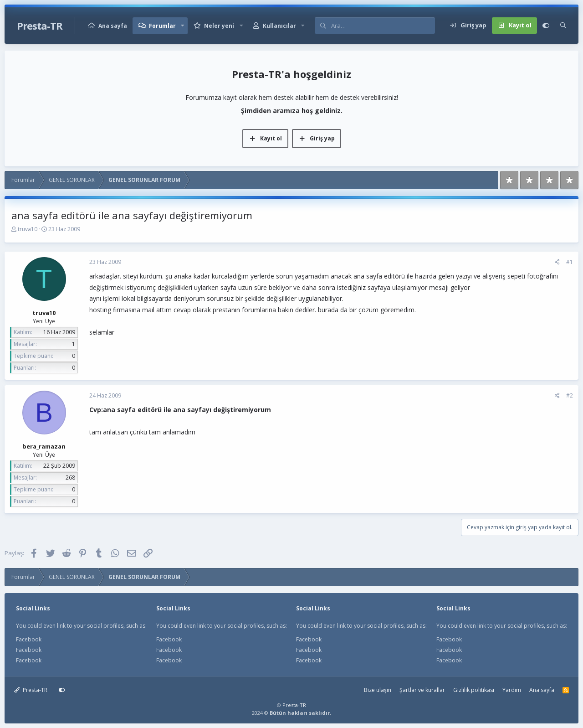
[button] (183, 26)
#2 (570, 395)
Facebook (29, 639)
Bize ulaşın (378, 690)
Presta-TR (31, 690)
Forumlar (162, 26)
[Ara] (383, 26)
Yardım (512, 690)
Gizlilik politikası (474, 690)
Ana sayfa (113, 26)
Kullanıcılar (279, 26)
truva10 (28, 229)
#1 (570, 262)
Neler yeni (219, 26)
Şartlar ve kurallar (422, 690)
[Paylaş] (557, 262)
